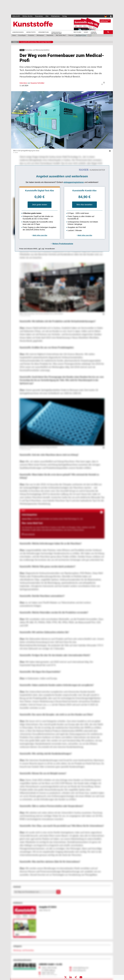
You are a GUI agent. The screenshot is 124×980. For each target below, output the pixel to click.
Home (15, 42)
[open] (102, 84)
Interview (23, 83)
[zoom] (110, 151)
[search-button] (108, 32)
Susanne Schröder (37, 83)
